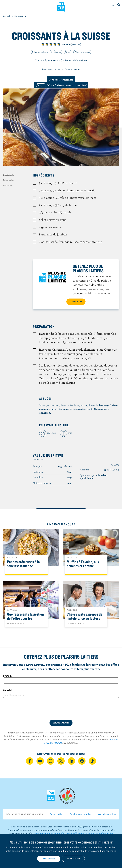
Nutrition (7, 185)
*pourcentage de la (94, 477)
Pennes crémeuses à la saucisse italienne (23, 564)
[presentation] (61, 709)
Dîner (68, 52)
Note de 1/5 (43, 44)
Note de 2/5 (47, 44)
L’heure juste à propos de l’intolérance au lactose (85, 616)
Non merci (73, 859)
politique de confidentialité (73, 851)
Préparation (9, 180)
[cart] (113, 5)
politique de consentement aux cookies (32, 851)
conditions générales (105, 851)
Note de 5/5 (59, 44)
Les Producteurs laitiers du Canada (61, 6)
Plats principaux (82, 52)
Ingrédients (9, 175)
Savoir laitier (56, 814)
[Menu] (4, 5)
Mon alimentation (107, 814)
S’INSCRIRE (76, 302)
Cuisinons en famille (80, 814)
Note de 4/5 (55, 44)
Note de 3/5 (51, 44)
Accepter (49, 859)
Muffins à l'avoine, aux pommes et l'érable (83, 564)
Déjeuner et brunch (41, 52)
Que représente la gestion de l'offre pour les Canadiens (25, 618)
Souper (58, 52)
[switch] (61, 85)
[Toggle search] (119, 5)
